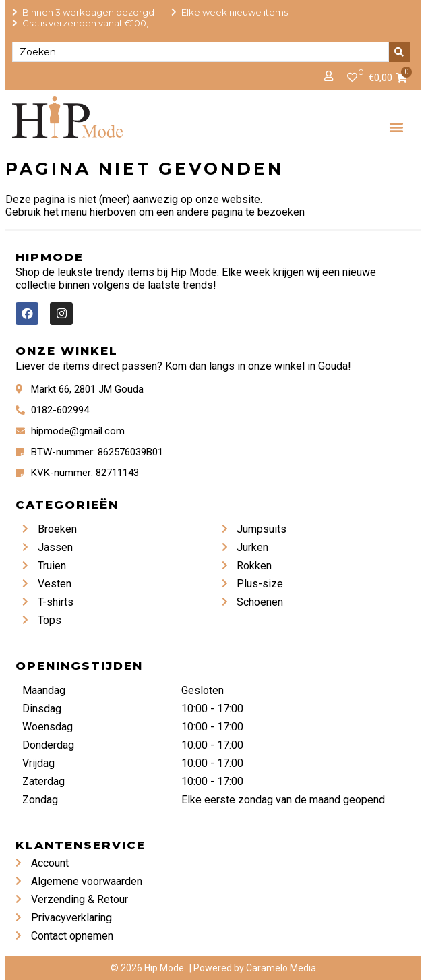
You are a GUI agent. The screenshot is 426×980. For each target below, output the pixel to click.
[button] (396, 126)
